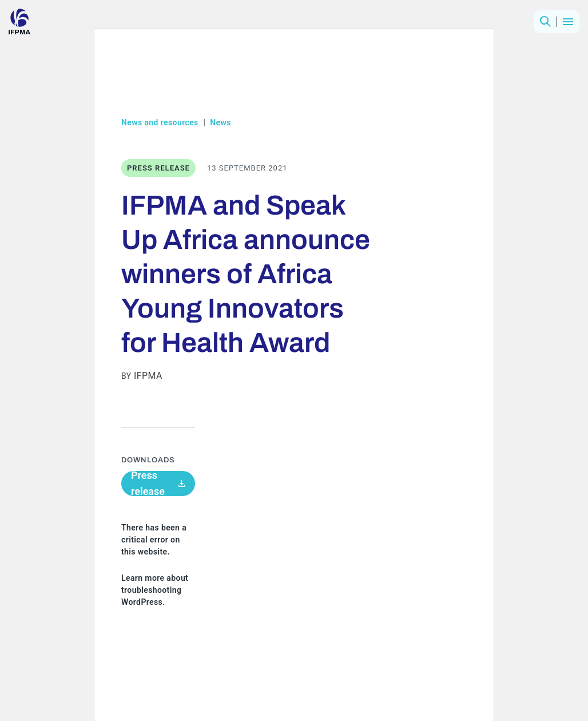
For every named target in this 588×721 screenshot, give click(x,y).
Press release (158, 484)
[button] (545, 22)
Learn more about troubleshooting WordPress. (155, 590)
